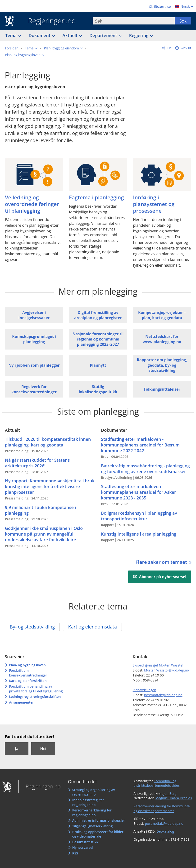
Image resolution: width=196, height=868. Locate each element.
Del (170, 48)
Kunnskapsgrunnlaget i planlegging (34, 339)
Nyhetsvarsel (83, 847)
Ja (16, 748)
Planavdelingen (144, 690)
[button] (31, 48)
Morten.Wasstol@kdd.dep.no (166, 670)
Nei (43, 748)
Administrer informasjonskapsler (99, 820)
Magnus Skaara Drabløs (173, 798)
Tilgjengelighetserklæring (92, 826)
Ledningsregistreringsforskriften (35, 697)
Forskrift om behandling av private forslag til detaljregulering (36, 689)
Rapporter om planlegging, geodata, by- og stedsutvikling (162, 365)
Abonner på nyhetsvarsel (163, 577)
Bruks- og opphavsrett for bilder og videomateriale (98, 834)
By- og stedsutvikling (32, 627)
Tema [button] (11, 35)
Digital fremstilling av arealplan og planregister (98, 315)
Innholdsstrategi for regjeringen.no (88, 802)
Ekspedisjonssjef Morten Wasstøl (158, 665)
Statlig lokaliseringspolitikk (98, 389)
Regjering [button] (139, 35)
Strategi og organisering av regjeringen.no (94, 792)
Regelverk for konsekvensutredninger (34, 389)
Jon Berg (170, 794)
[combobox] (134, 21)
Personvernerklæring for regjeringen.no (92, 813)
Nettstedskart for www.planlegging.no (162, 339)
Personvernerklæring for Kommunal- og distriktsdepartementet (162, 808)
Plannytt (98, 365)
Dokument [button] (40, 35)
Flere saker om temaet (162, 562)
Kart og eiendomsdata (92, 627)
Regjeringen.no (48, 21)
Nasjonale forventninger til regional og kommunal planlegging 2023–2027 (98, 339)
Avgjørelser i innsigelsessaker (34, 315)
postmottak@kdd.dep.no (163, 695)
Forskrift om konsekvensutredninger (28, 673)
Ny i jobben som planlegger (34, 365)
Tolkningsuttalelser (162, 389)
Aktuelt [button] (71, 35)
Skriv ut (186, 48)
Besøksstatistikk (85, 842)
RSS (75, 853)
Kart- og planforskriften (28, 681)
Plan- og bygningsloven (27, 665)
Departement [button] (104, 35)
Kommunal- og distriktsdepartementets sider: (157, 783)
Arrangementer (21, 702)
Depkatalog (165, 831)
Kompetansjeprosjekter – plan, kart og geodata (162, 315)
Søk (183, 21)
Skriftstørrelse (160, 7)
